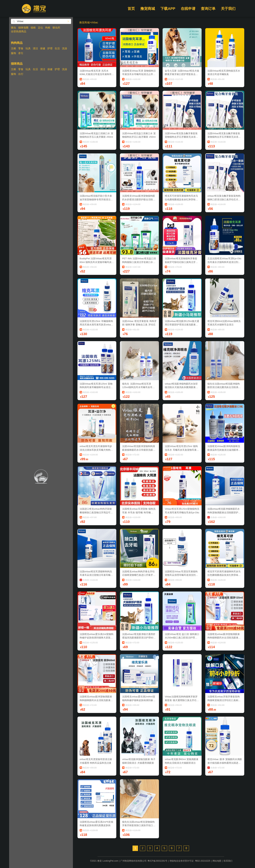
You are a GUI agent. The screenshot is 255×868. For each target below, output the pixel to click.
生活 (57, 48)
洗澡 (65, 48)
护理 (50, 48)
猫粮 (33, 28)
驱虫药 (56, 28)
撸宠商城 (148, 9)
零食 (21, 48)
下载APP (168, 9)
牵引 (21, 53)
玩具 (28, 48)
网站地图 (217, 861)
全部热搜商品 (19, 31)
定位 (40, 28)
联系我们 (228, 861)
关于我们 (228, 9)
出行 (21, 74)
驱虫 (13, 28)
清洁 (35, 48)
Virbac (95, 22)
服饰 (13, 53)
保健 (43, 48)
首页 (131, 9)
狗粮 (48, 28)
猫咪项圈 (23, 28)
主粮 (13, 48)
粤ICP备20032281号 (157, 861)
